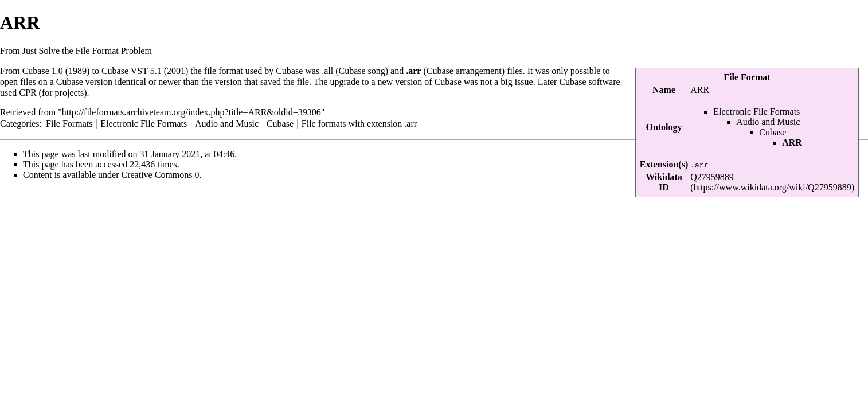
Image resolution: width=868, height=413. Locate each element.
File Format (747, 77)
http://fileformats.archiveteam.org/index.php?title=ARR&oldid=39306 (191, 112)
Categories (19, 124)
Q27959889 (712, 177)
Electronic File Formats (756, 112)
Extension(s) (664, 164)
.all (327, 71)
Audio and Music (768, 122)
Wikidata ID (664, 182)
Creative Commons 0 (161, 175)
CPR (28, 93)
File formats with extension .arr (359, 124)
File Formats (69, 124)
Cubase (773, 132)
